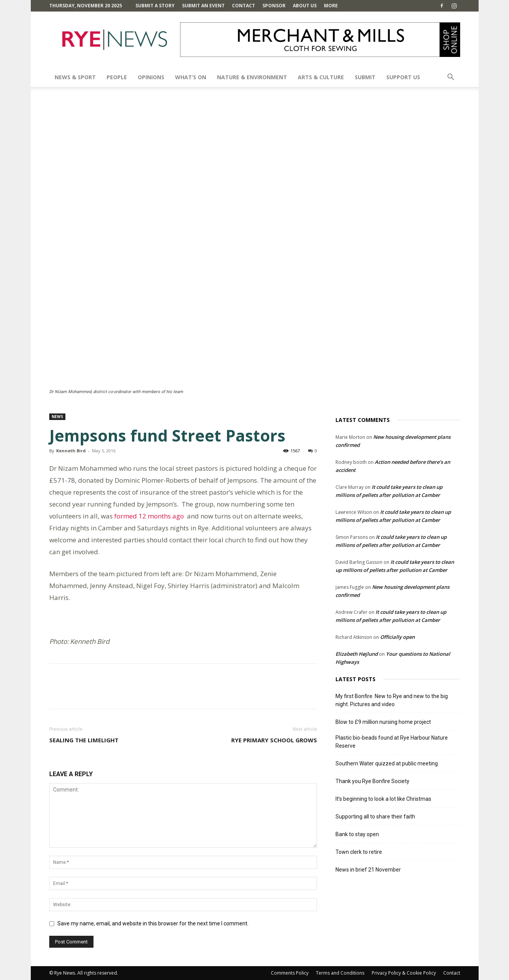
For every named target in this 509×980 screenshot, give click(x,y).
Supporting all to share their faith (375, 817)
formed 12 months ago (151, 516)
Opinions (151, 77)
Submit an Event (203, 6)
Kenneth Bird (71, 451)
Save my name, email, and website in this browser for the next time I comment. (153, 923)
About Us (305, 6)
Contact (244, 6)
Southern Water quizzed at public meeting (387, 763)
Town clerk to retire (359, 852)
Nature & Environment (252, 77)
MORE (331, 6)
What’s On (191, 77)
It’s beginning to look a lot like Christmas (383, 799)
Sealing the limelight (84, 740)
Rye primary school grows (274, 740)
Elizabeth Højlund (357, 654)
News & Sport (75, 77)
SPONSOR (274, 6)
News (57, 417)
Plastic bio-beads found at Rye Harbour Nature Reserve (392, 742)
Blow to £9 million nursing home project (383, 722)
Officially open (397, 637)
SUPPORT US (403, 77)
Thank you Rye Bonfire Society (372, 781)
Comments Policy (290, 973)
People (117, 77)
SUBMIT (365, 77)
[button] (451, 78)
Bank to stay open (357, 834)
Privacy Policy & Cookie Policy (404, 973)
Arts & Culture (321, 77)
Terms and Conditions (340, 973)
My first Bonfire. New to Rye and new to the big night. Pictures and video (392, 700)
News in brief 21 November (368, 870)
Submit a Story (155, 6)
